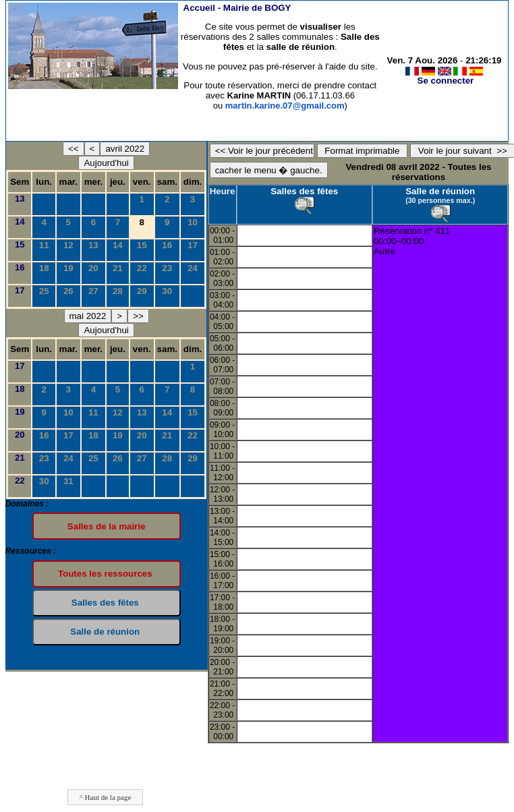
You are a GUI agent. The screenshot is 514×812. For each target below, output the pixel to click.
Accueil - (237, 8)
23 (167, 268)
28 (118, 291)
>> (138, 316)
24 (193, 268)
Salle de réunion (440, 191)
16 (167, 245)
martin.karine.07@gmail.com (285, 106)
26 (68, 291)
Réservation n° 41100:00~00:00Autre (412, 241)
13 (20, 199)
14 (20, 222)
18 (44, 268)
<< (74, 149)
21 (118, 268)
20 (93, 268)
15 (20, 244)
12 (68, 245)
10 (193, 222)
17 (193, 245)
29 (142, 291)
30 (167, 291)
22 (142, 268)
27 (93, 291)
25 (44, 291)
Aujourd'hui (106, 163)
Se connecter (446, 81)
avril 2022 (125, 149)
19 (68, 268)
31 (68, 481)
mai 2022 (88, 316)
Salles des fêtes (304, 191)
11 (44, 245)
